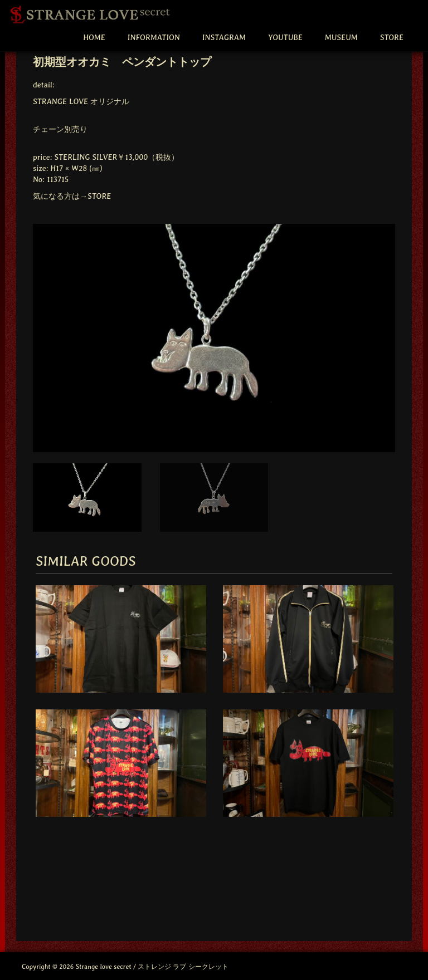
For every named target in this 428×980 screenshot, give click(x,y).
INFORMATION (154, 37)
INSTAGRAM (224, 37)
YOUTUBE (285, 37)
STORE (392, 37)
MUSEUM (341, 37)
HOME (94, 37)
